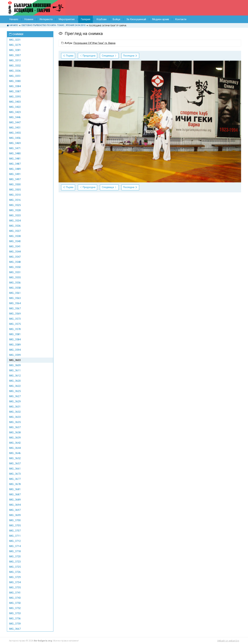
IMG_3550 (15, 267)
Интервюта (46, 19)
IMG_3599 (15, 355)
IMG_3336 (15, 71)
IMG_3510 (15, 195)
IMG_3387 (15, 91)
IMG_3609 (15, 365)
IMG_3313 (15, 60)
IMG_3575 (15, 324)
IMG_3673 (15, 474)
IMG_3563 (15, 298)
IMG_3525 (15, 205)
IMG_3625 (15, 391)
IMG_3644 (15, 448)
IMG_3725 (15, 567)
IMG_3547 (15, 257)
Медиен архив (161, 19)
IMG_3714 (15, 546)
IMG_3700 (15, 520)
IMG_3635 (15, 422)
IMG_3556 (15, 283)
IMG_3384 (15, 86)
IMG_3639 (15, 438)
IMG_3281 (15, 50)
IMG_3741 (15, 593)
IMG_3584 (15, 339)
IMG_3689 (15, 500)
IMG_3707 (15, 531)
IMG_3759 (15, 624)
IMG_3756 (15, 619)
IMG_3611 (15, 370)
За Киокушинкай (136, 19)
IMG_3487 (15, 164)
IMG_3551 (15, 272)
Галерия (86, 19)
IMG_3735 (15, 588)
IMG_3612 (15, 376)
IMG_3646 (15, 453)
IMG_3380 (15, 81)
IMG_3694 (15, 505)
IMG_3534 (15, 221)
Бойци (117, 19)
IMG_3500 (15, 184)
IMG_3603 (15, 360)
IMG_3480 (15, 153)
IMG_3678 (15, 484)
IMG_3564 (15, 303)
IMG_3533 (15, 215)
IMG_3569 (15, 314)
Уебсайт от (228, 641)
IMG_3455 (15, 133)
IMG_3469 (15, 143)
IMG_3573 (15, 319)
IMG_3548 (15, 262)
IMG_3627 (15, 396)
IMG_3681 (15, 489)
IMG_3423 (15, 112)
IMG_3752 (15, 608)
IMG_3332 (15, 66)
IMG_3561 (15, 293)
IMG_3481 (15, 159)
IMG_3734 (15, 582)
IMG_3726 (15, 572)
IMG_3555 (15, 277)
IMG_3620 (15, 381)
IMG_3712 (15, 541)
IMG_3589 (15, 345)
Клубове (102, 19)
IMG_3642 (15, 443)
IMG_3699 (15, 515)
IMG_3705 (15, 525)
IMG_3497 (15, 179)
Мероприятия (67, 19)
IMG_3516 (15, 200)
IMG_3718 (15, 551)
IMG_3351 (15, 76)
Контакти (181, 19)
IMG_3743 (15, 598)
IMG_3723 (15, 562)
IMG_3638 (15, 432)
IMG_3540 (15, 241)
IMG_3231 (15, 40)
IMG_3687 (15, 494)
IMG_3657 (15, 463)
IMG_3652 (15, 458)
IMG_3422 (15, 107)
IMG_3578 (15, 329)
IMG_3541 (15, 246)
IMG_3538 (15, 236)
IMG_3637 (15, 427)
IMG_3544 (15, 252)
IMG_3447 (15, 122)
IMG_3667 (15, 629)
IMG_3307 (15, 55)
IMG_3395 (15, 97)
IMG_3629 (15, 401)
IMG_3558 (15, 288)
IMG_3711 (15, 536)
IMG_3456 (15, 138)
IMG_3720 (15, 557)
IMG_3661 (15, 469)
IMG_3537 (15, 231)
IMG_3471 (15, 148)
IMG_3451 (15, 128)
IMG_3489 (15, 169)
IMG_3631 (15, 407)
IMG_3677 (15, 479)
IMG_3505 (15, 190)
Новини (29, 19)
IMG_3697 (15, 510)
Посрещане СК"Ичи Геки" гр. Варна (94, 43)
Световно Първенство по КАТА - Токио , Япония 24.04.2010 (53, 25)
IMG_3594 (15, 350)
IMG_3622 (15, 386)
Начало (14, 19)
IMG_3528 (15, 210)
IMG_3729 (15, 577)
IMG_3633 (15, 417)
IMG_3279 (15, 45)
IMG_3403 (15, 102)
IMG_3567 (15, 308)
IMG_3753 (15, 613)
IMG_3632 (15, 412)
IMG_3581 (15, 334)
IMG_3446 (15, 117)
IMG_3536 (15, 226)
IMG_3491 (15, 174)
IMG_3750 (15, 603)
